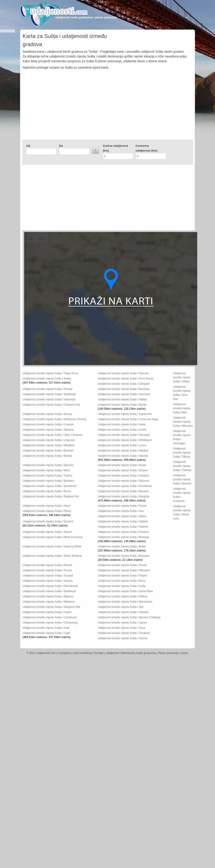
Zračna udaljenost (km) (115, 148)
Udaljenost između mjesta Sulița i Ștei (121, 607)
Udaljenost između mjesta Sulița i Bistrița (47, 456)
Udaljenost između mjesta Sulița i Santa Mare (125, 591)
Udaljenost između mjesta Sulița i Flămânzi (124, 570)
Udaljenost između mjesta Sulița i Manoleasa (125, 602)
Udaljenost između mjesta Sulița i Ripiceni (48, 596)
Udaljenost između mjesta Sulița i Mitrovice (183, 422)
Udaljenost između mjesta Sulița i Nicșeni (123, 470)
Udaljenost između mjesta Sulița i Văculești (124, 435)
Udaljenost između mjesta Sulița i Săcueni (48, 465)
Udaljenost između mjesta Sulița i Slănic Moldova (52, 556)
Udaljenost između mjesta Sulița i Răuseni (123, 491)
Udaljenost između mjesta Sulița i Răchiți (47, 565)
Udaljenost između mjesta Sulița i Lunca (122, 445)
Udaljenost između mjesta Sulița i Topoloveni (125, 414)
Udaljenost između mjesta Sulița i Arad (46, 628)
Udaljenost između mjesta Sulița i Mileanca (49, 602)
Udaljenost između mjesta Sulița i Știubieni (48, 481)
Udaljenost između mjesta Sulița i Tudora (47, 476)
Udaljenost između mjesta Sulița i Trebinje (182, 466)
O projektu (64, 653)
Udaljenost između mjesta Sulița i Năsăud (123, 451)
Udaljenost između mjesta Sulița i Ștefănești (49, 394)
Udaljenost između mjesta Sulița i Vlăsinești (49, 399)
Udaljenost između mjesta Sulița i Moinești (123, 537)
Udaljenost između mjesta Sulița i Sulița (122, 586)
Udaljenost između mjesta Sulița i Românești (125, 486)
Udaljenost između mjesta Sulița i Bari (182, 408)
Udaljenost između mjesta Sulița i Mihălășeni (125, 440)
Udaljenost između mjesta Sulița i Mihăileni (48, 445)
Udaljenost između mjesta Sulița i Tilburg (182, 453)
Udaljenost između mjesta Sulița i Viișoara (123, 612)
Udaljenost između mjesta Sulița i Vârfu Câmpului (52, 435)
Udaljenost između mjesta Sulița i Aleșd (46, 506)
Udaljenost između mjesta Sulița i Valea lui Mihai (52, 546)
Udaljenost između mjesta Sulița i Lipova (122, 623)
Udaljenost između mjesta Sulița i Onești (122, 565)
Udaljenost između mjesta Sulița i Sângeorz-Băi (51, 607)
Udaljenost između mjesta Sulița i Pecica (47, 570)
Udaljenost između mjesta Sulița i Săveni (47, 532)
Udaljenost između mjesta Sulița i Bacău (122, 405)
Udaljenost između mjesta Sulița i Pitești (47, 511)
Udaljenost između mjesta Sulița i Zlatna (122, 516)
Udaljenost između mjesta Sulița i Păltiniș (123, 596)
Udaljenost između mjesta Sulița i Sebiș (122, 424)
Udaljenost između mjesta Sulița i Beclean (48, 451)
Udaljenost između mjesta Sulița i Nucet (122, 465)
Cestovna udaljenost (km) (146, 148)
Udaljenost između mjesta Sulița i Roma (47, 491)
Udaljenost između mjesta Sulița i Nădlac (122, 399)
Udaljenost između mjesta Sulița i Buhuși (47, 414)
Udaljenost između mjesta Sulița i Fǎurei (122, 506)
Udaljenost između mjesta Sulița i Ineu (121, 511)
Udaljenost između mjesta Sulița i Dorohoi (48, 521)
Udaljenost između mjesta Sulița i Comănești (50, 617)
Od (28, 146)
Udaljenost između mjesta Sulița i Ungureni (49, 440)
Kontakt (99, 653)
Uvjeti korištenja (82, 653)
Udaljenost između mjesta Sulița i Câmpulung (50, 623)
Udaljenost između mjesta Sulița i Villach (182, 377)
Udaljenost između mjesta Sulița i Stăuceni (124, 481)
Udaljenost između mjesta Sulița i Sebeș (47, 379)
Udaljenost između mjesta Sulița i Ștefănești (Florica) (55, 419)
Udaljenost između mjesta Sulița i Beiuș (122, 581)
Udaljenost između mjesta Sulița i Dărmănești (50, 586)
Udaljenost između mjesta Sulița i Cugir (46, 633)
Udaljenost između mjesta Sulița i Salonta (123, 456)
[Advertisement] (108, 106)
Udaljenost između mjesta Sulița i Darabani (124, 633)
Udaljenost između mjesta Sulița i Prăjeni (122, 576)
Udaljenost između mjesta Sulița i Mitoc (46, 470)
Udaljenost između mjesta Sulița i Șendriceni (50, 486)
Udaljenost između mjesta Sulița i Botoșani (124, 556)
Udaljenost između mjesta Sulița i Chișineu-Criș (51, 405)
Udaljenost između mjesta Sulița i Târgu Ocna (50, 373)
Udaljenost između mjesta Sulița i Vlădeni (123, 521)
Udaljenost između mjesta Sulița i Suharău (123, 476)
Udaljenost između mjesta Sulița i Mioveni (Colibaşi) (129, 617)
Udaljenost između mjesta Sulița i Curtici (122, 430)
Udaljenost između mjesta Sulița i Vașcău (47, 581)
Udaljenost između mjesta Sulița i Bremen (182, 479)
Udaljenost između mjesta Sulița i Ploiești (47, 389)
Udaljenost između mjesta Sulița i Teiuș (121, 628)
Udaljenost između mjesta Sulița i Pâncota (123, 373)
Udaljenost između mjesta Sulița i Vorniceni (124, 394)
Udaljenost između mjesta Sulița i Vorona (123, 638)
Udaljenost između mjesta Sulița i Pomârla (123, 532)
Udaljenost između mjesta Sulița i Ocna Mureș (126, 379)
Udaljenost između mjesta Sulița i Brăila (122, 546)
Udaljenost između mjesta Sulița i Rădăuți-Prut (51, 496)
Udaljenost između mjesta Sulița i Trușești (48, 576)
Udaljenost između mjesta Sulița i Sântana (48, 430)
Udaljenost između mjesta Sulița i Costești (48, 424)
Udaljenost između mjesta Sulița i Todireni (123, 527)
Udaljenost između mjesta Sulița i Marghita (124, 496)
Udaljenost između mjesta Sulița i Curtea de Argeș (128, 419)
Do (61, 146)
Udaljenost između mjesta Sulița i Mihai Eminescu (53, 537)
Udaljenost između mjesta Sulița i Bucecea (124, 389)
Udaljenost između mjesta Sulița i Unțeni (47, 612)
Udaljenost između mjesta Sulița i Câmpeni (124, 384)
